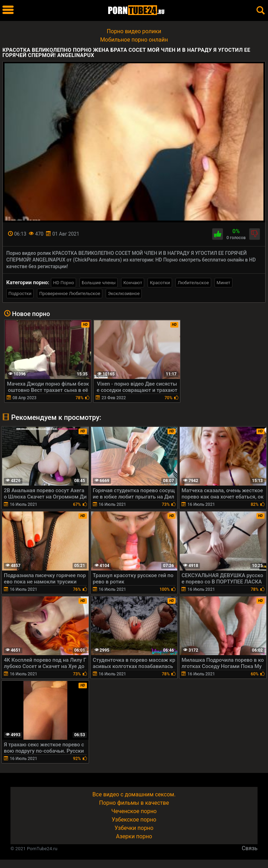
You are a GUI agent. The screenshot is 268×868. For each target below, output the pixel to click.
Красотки (160, 283)
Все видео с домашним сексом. (134, 794)
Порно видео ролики (134, 31)
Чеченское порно (134, 811)
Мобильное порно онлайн (134, 40)
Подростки (20, 293)
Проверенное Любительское (70, 293)
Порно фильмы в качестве (134, 803)
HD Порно (64, 283)
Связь (250, 848)
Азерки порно (134, 836)
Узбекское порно (134, 820)
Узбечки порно (134, 828)
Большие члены (99, 283)
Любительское (193, 283)
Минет (224, 283)
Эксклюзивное (124, 293)
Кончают (133, 283)
